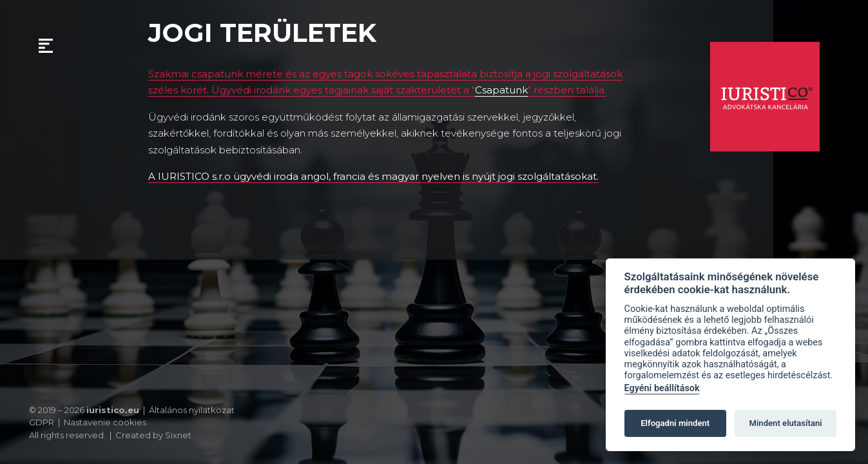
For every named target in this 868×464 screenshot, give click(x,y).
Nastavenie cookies (105, 422)
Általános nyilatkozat (192, 410)
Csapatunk (501, 90)
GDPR (42, 422)
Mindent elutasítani (785, 423)
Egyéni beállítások (662, 388)
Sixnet (178, 435)
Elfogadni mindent (675, 423)
